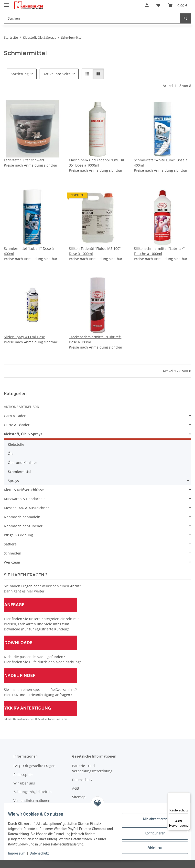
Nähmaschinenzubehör (23, 526)
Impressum (21, 853)
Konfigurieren (151, 831)
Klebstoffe (16, 444)
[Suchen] (92, 18)
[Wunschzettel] (158, 5)
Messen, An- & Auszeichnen (27, 508)
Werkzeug (12, 562)
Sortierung (20, 74)
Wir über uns (24, 783)
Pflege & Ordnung (18, 535)
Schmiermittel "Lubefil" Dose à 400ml (29, 251)
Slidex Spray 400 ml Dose (24, 337)
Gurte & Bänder (17, 425)
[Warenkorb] (178, 5)
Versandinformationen (32, 801)
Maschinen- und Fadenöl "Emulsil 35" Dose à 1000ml (97, 163)
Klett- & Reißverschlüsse (24, 490)
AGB (76, 788)
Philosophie (23, 775)
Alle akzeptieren (151, 817)
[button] (147, 5)
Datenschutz (43, 853)
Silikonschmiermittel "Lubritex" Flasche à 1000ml (159, 251)
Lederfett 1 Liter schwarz (24, 160)
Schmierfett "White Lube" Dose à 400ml (161, 163)
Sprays (13, 481)
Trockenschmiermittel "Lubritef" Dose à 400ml (95, 339)
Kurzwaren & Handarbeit (24, 499)
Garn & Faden (15, 416)
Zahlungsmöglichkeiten (32, 792)
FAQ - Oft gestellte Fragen (34, 766)
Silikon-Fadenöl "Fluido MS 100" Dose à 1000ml (95, 251)
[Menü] (187, 795)
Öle (11, 453)
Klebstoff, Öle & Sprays (23, 434)
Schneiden (13, 553)
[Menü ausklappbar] (6, 3)
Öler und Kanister (22, 463)
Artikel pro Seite (57, 74)
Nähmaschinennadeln (22, 517)
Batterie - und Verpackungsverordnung (92, 768)
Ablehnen (151, 845)
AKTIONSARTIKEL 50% (22, 407)
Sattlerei (11, 544)
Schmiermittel (20, 472)
